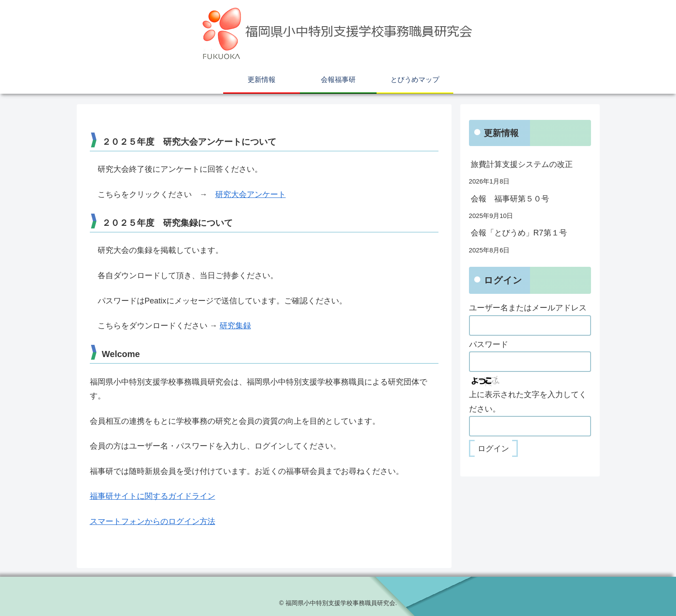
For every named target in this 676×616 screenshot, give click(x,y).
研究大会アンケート (251, 194)
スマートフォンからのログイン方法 (153, 521)
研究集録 (235, 326)
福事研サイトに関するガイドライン (153, 496)
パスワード (489, 344)
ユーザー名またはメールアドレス (528, 308)
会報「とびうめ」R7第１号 (519, 233)
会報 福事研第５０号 (510, 199)
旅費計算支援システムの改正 (522, 164)
